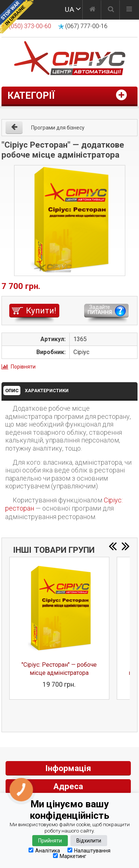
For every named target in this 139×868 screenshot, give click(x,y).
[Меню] (129, 10)
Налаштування (89, 850)
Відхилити (89, 841)
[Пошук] (111, 10)
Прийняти (50, 841)
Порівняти (23, 367)
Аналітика (44, 850)
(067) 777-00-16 (86, 26)
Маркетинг (70, 856)
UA (69, 9)
